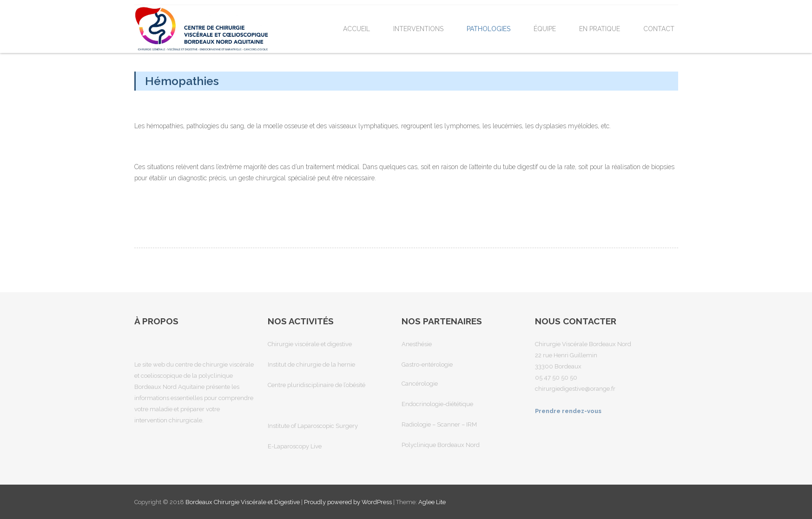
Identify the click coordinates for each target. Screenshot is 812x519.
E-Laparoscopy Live (295, 446)
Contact (659, 29)
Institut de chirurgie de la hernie (311, 365)
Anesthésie (417, 344)
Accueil (356, 29)
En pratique (600, 29)
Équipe (545, 29)
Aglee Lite (432, 502)
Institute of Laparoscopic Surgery (313, 426)
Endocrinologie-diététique (437, 404)
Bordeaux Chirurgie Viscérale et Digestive (243, 502)
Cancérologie (420, 384)
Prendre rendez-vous (568, 411)
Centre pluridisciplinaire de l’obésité (317, 385)
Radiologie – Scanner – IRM (439, 424)
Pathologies (489, 29)
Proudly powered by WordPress (348, 502)
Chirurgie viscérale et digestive (310, 344)
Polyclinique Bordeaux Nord (441, 445)
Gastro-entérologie (427, 365)
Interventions (418, 29)
